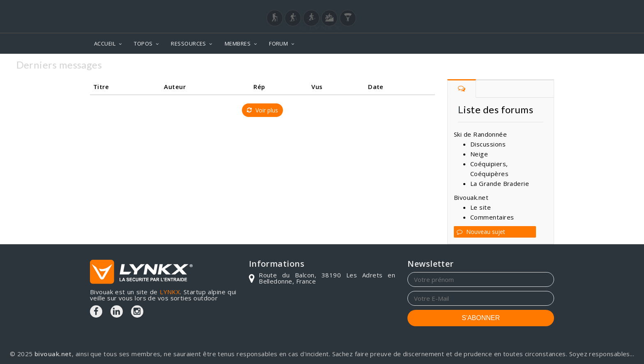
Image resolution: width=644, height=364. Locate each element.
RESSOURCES (189, 43)
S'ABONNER (481, 318)
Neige (479, 154)
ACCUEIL (105, 43)
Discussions (488, 144)
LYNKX (170, 292)
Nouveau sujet (481, 232)
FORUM (278, 43)
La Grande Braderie (500, 183)
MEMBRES (238, 43)
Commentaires (492, 217)
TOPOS (143, 43)
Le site (481, 207)
